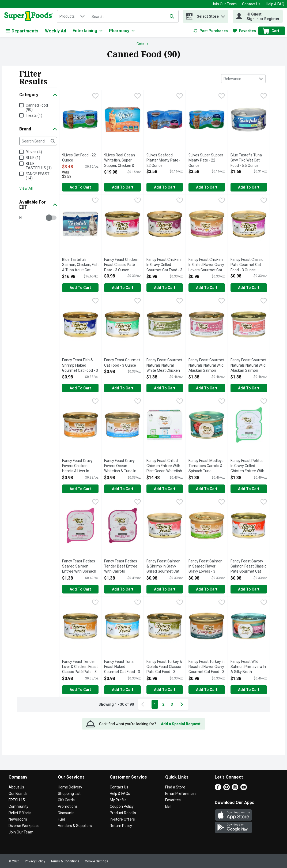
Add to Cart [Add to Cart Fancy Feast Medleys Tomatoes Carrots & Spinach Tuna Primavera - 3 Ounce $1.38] (207, 489)
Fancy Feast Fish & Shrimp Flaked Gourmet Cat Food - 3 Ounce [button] (80, 366)
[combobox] (72, 16)
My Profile (118, 800)
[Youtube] (244, 789)
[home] (30, 16)
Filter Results (33, 78)
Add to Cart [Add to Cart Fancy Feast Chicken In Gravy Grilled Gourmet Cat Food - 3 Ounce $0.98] (165, 288)
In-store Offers (122, 819)
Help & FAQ (275, 4)
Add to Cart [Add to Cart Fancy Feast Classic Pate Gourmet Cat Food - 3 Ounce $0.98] (249, 288)
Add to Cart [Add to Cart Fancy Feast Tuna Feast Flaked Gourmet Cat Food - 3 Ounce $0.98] (123, 690)
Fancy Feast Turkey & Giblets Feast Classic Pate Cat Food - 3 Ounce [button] (165, 667)
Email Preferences (181, 794)
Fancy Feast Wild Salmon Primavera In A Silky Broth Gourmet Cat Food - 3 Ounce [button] (249, 667)
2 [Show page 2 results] (163, 704)
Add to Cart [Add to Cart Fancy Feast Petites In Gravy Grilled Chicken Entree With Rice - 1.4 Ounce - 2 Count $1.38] (249, 489)
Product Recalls (123, 813)
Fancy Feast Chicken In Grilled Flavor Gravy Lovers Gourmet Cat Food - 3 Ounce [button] (207, 265)
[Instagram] (235, 789)
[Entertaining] (88, 31)
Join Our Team (224, 4)
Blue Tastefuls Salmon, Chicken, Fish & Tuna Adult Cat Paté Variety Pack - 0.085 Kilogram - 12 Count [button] (80, 265)
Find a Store (175, 787)
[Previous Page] (144, 704)
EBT (169, 806)
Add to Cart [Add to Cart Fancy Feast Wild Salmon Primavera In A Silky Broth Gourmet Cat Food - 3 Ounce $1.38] (249, 690)
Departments (22, 31)
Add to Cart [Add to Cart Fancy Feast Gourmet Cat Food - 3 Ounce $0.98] (123, 388)
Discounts (66, 813)
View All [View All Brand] (26, 188)
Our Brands (18, 794)
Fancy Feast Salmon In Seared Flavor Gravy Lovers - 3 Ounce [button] (207, 567)
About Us (16, 787)
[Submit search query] (172, 16)
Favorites (173, 800)
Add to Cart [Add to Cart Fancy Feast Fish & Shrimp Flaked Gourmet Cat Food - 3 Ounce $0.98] (80, 388)
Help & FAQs (120, 794)
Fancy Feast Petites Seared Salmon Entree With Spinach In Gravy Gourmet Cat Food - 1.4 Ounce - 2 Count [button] (80, 567)
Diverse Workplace (24, 826)
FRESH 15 (17, 800)
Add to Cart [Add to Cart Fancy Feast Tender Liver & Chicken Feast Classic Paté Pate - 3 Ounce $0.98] (80, 690)
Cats (140, 44)
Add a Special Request (181, 724)
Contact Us (251, 4)
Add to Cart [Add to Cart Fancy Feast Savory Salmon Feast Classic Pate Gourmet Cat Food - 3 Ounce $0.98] (249, 589)
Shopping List (69, 794)
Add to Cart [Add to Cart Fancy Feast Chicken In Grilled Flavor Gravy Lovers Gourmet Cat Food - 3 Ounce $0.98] (207, 288)
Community (18, 806)
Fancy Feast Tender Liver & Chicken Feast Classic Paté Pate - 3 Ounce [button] (80, 667)
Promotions (68, 806)
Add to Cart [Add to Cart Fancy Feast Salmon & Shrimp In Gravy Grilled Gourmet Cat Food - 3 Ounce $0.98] (165, 589)
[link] (210, 31)
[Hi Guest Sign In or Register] (258, 16)
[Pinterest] (226, 789)
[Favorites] (244, 31)
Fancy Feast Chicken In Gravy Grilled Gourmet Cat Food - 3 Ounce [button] (165, 265)
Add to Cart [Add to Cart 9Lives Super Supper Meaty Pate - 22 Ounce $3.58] (207, 187)
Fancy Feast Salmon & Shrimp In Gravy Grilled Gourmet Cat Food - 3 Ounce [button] (165, 567)
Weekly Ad (56, 31)
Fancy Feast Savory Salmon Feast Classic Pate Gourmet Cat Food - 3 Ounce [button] (249, 567)
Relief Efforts (20, 813)
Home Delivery (70, 787)
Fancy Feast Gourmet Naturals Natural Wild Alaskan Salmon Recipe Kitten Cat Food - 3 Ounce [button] (249, 366)
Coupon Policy (122, 806)
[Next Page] (183, 704)
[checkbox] (95, 96)
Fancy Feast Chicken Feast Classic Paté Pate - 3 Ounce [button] (122, 265)
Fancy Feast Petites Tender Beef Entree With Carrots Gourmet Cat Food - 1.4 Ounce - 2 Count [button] (122, 567)
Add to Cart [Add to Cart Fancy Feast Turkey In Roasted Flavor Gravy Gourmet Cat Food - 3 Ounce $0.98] (207, 690)
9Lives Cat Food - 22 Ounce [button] (80, 158)
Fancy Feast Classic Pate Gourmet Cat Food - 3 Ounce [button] (249, 265)
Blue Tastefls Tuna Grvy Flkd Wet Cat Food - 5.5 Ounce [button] (249, 161)
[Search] (133, 17)
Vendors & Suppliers (75, 826)
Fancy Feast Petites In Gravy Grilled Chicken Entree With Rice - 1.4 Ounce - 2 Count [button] (249, 466)
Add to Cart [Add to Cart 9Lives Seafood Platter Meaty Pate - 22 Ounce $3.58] (165, 187)
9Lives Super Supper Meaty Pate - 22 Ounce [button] (207, 161)
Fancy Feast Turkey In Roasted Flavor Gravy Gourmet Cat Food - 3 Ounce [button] (207, 667)
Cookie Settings (97, 861)
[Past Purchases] (210, 31)
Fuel (61, 819)
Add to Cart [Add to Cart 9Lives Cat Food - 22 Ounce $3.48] (80, 187)
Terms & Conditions (65, 861)
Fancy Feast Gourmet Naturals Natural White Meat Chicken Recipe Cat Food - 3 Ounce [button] (165, 366)
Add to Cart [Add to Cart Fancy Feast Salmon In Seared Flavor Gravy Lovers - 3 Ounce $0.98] (207, 589)
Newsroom (18, 819)
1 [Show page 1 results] (155, 704)
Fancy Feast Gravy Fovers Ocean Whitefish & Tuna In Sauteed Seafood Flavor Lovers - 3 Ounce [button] (122, 466)
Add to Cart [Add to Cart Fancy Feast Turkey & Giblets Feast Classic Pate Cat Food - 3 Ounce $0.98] (165, 690)
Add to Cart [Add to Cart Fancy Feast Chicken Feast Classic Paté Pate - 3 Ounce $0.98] (123, 288)
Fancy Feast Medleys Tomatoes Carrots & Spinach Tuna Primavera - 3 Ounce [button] (207, 466)
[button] (223, 15)
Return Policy (121, 826)
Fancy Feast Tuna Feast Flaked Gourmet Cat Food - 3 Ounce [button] (122, 667)
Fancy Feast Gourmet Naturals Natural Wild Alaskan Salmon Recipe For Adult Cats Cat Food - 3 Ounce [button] (207, 366)
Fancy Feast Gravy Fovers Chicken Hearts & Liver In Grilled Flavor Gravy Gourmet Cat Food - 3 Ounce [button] (80, 466)
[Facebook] (218, 789)
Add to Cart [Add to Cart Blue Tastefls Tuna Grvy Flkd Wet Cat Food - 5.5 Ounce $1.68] (249, 187)
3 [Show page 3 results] (172, 704)
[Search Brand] (38, 141)
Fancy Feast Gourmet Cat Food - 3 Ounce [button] (122, 363)
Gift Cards (66, 800)
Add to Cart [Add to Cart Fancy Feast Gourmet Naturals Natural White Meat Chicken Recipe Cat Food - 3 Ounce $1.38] (165, 388)
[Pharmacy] (122, 31)
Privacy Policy (35, 861)
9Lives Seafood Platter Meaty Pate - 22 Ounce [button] (165, 161)
